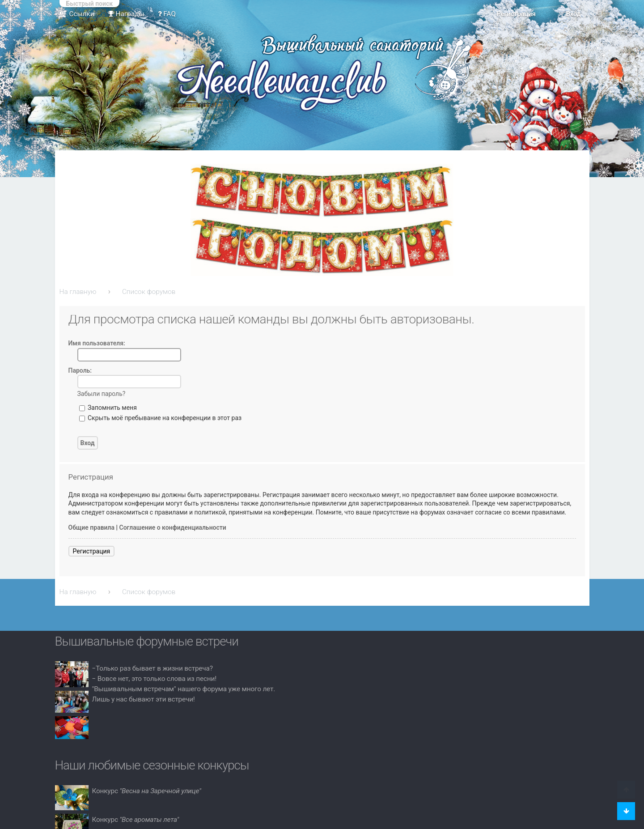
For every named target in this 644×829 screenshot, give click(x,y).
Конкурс (147, 791)
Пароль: (80, 370)
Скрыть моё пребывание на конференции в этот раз (161, 418)
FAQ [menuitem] (167, 14)
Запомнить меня (108, 408)
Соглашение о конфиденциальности (173, 527)
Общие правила (92, 527)
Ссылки (82, 14)
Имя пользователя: (97, 343)
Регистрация (92, 551)
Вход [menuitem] (573, 14)
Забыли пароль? (102, 394)
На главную (78, 292)
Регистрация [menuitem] (516, 14)
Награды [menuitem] (126, 14)
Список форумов (149, 292)
